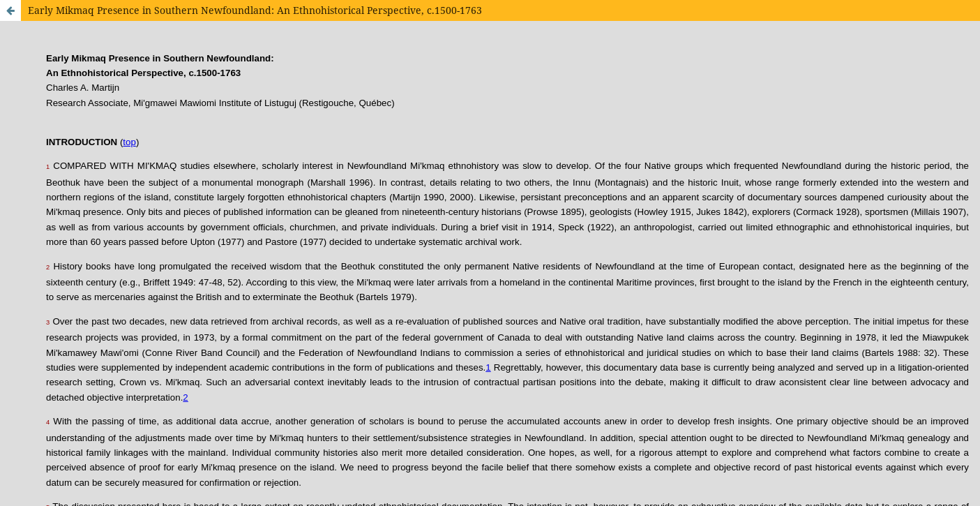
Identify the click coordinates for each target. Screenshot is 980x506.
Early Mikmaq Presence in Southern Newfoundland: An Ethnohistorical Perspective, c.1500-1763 (255, 10)
